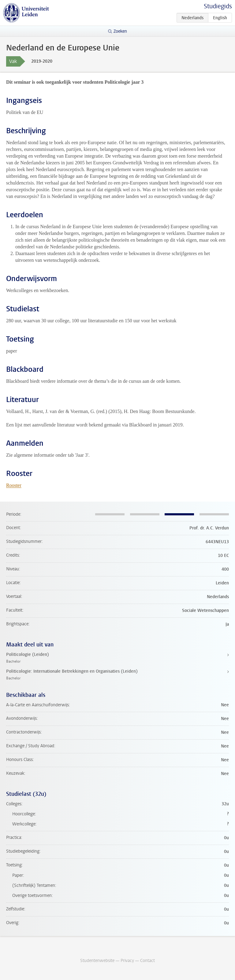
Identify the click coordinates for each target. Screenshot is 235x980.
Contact (147, 961)
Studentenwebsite (97, 961)
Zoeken (120, 31)
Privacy (127, 961)
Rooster (14, 485)
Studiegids (218, 6)
